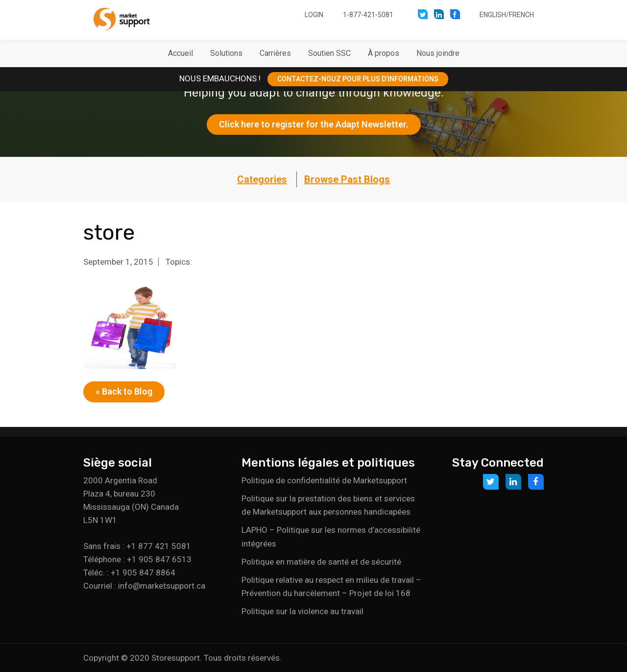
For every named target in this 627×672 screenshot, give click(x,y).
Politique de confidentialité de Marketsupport (324, 480)
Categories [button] (262, 179)
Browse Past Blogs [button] (347, 179)
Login (314, 15)
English (493, 15)
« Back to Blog (124, 391)
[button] (226, 53)
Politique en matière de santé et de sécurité (321, 562)
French (521, 15)
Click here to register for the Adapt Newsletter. (314, 124)
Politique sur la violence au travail (302, 611)
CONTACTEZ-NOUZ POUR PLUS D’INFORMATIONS (358, 79)
